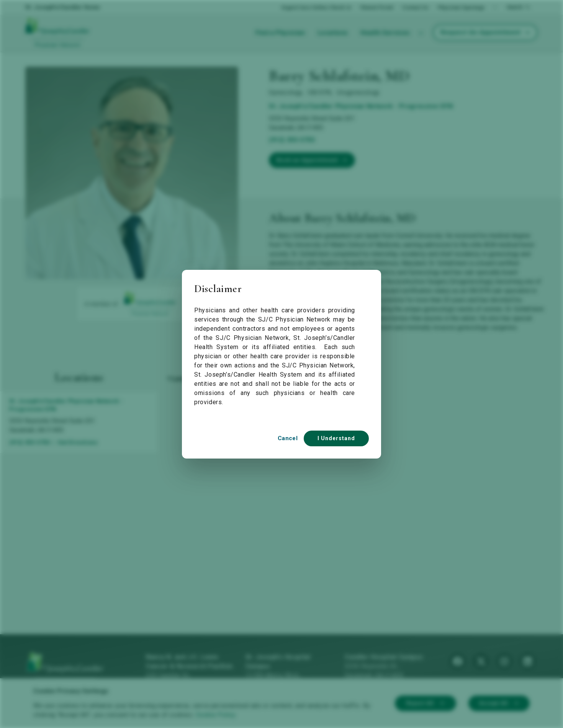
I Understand (336, 438)
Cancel (288, 438)
